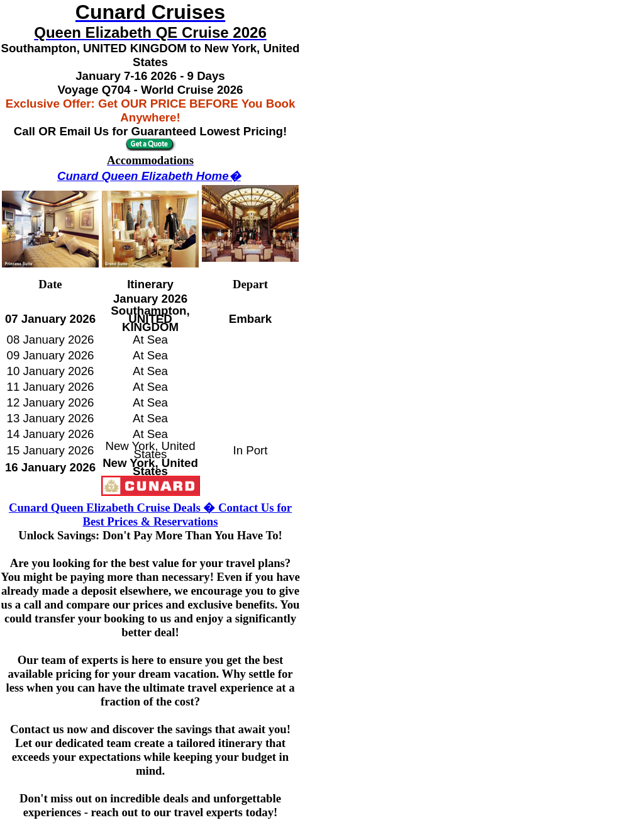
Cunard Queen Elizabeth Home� (149, 176)
